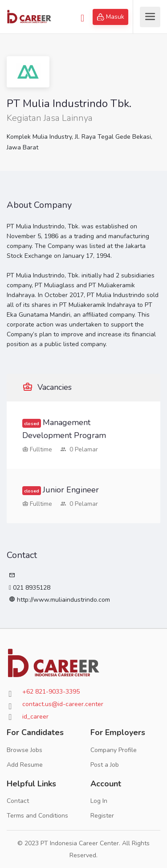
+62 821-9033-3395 (51, 692)
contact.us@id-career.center (63, 704)
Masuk (111, 17)
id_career (35, 717)
